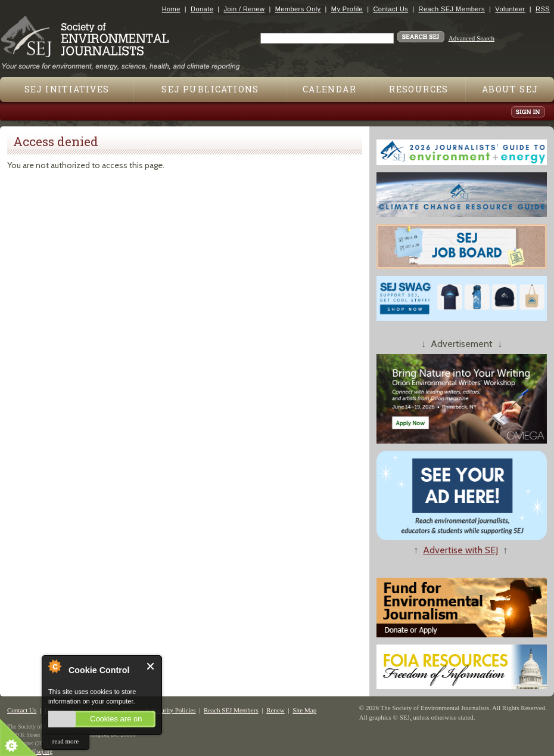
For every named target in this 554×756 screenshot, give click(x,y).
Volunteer (510, 9)
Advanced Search (471, 38)
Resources (419, 89)
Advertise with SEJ (460, 550)
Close (151, 666)
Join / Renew (245, 9)
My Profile (347, 9)
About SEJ (510, 89)
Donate (202, 9)
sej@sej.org (38, 752)
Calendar (329, 89)
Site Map (304, 710)
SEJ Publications (210, 89)
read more (66, 741)
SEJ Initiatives (67, 89)
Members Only (298, 9)
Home (171, 9)
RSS (543, 9)
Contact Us (390, 9)
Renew (276, 710)
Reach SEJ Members (452, 9)
